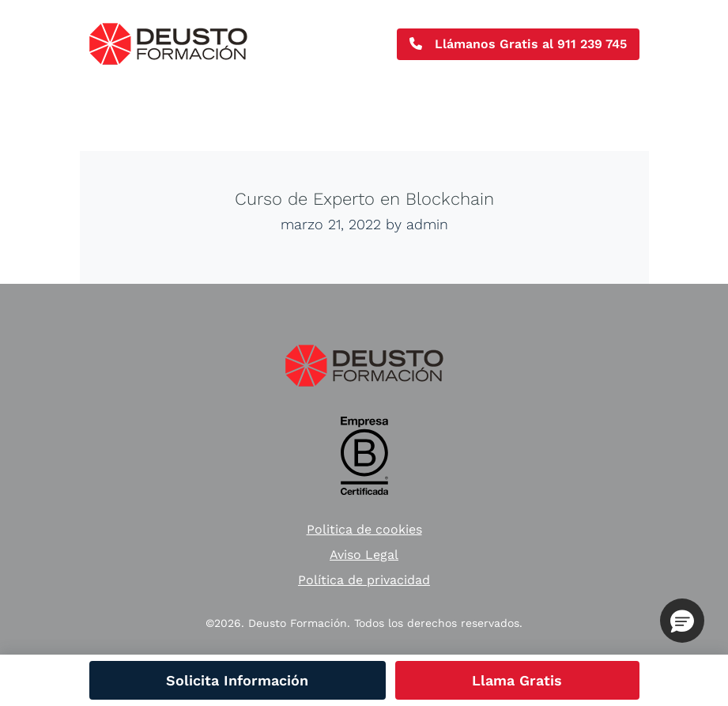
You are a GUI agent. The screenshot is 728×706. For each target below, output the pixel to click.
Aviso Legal (364, 555)
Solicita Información (237, 680)
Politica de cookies (364, 529)
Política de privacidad (364, 580)
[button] (682, 621)
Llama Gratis (517, 680)
